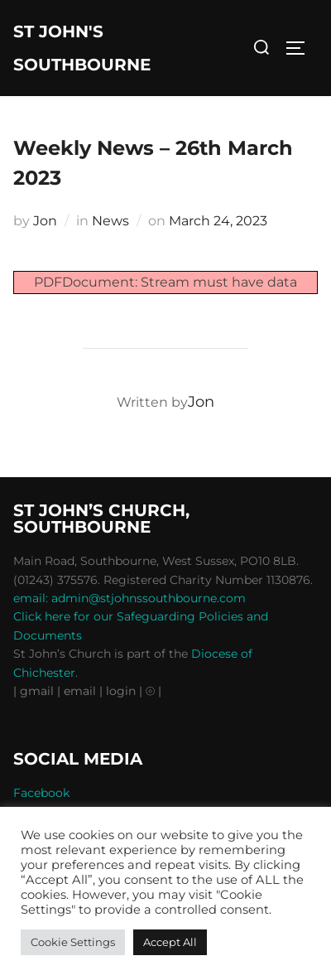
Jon (45, 221)
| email (78, 691)
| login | (121, 691)
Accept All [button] (170, 942)
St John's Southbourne (82, 48)
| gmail (35, 691)
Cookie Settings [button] (73, 942)
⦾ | (154, 691)
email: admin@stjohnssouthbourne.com (130, 598)
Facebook (41, 793)
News (110, 221)
